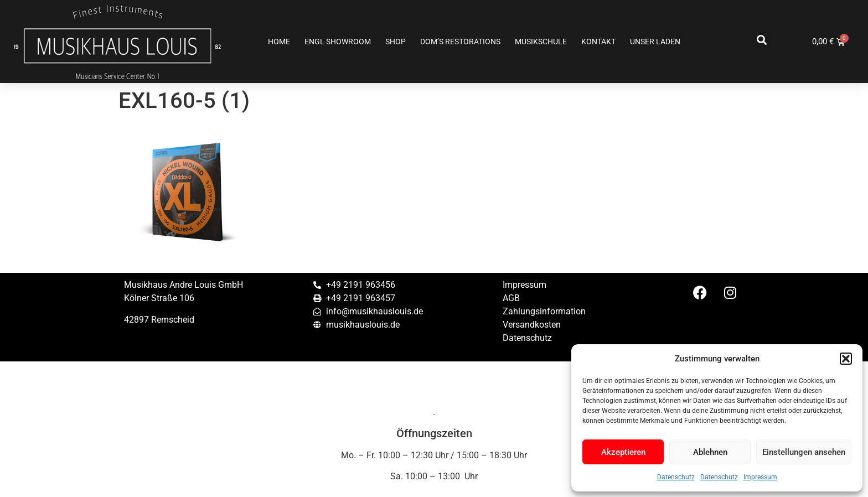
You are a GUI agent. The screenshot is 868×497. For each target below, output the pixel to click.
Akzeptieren (623, 452)
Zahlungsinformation (544, 311)
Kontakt (598, 42)
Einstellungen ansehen (804, 452)
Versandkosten (532, 325)
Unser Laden (655, 42)
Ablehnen (710, 452)
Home (279, 42)
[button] (846, 359)
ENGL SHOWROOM (338, 42)
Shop (396, 42)
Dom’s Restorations (460, 42)
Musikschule (541, 42)
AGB (511, 298)
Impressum (760, 477)
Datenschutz (676, 477)
